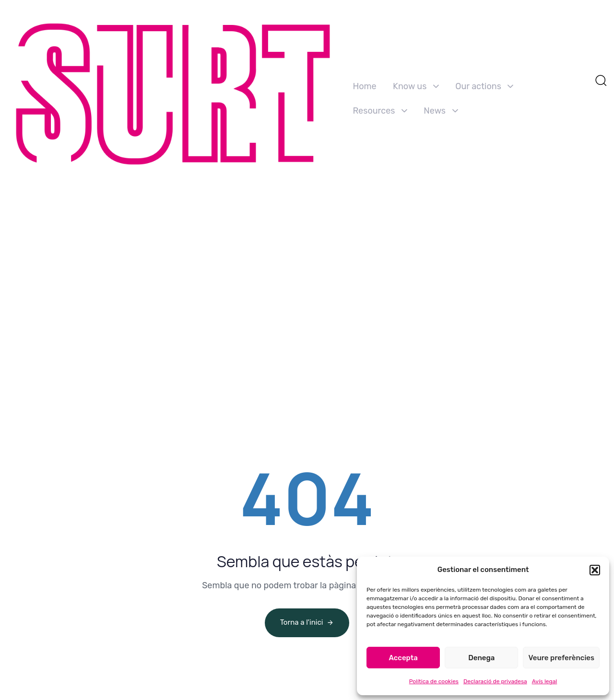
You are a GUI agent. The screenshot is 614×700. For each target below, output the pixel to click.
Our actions (484, 86)
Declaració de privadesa (495, 681)
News (441, 111)
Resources (380, 111)
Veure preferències (561, 658)
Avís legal (545, 681)
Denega (481, 658)
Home (364, 86)
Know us (416, 86)
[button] (595, 570)
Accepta (403, 658)
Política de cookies (434, 681)
